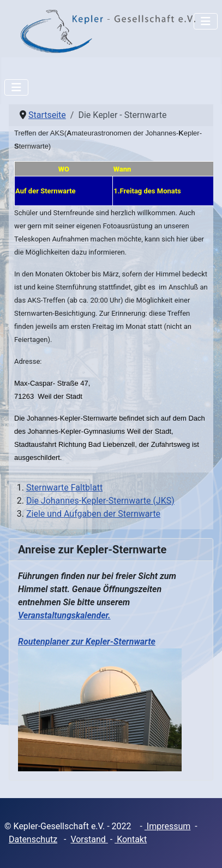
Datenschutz (33, 839)
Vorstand (89, 839)
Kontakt (131, 839)
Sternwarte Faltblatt (64, 488)
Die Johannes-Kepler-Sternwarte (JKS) (100, 501)
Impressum (167, 826)
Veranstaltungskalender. (64, 615)
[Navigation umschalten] (206, 21)
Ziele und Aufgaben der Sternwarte (93, 514)
